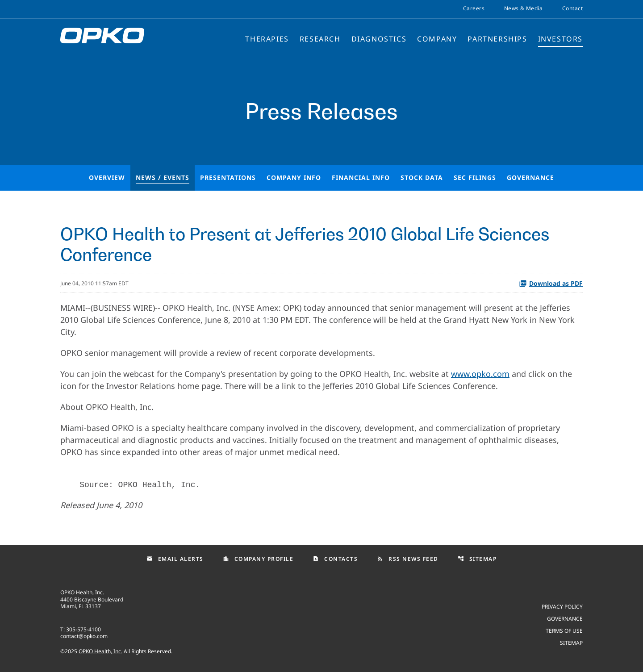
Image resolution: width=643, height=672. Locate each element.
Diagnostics (379, 39)
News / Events (163, 177)
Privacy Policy (562, 606)
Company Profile (258, 559)
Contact (572, 8)
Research (320, 39)
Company (437, 39)
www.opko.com (480, 374)
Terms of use (564, 630)
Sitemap (477, 559)
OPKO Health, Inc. (100, 651)
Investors (560, 39)
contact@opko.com (84, 636)
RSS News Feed (408, 559)
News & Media (523, 8)
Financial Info (361, 177)
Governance (530, 177)
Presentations (228, 177)
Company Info (294, 177)
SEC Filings (475, 177)
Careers (474, 8)
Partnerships (497, 39)
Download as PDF (551, 283)
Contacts (335, 559)
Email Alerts (175, 559)
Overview (107, 177)
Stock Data (422, 177)
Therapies (267, 39)
